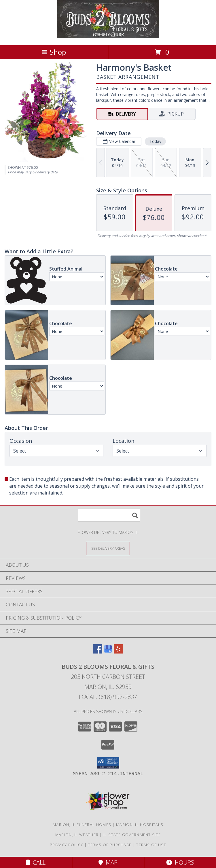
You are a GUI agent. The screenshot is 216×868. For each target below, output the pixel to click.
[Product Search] (109, 515)
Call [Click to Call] (36, 862)
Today (155, 141)
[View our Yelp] (118, 652)
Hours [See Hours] (180, 862)
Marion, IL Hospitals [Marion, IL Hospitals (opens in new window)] (140, 825)
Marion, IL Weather (77, 835)
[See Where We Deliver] (108, 548)
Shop (54, 52)
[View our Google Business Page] (108, 652)
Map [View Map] (108, 862)
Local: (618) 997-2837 (108, 697)
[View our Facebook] (98, 652)
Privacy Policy (66, 845)
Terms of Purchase (110, 845)
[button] (108, 763)
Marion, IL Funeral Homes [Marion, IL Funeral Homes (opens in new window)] (82, 825)
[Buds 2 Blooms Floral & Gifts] (108, 37)
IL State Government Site (132, 835)
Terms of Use (151, 845)
